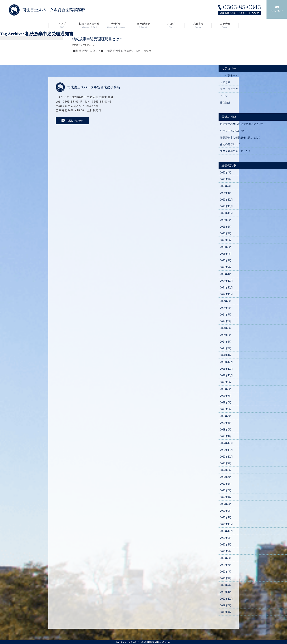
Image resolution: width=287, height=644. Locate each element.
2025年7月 (226, 233)
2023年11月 (226, 369)
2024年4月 (226, 335)
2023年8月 (226, 389)
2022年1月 (226, 517)
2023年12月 (226, 362)
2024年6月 (226, 321)
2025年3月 (226, 260)
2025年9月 (226, 220)
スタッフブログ (229, 89)
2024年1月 (226, 355)
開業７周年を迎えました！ (235, 151)
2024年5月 (226, 328)
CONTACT (277, 9)
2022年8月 (226, 470)
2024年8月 (226, 308)
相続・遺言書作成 (89, 25)
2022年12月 (226, 443)
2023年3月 (226, 423)
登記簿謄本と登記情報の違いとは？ (241, 137)
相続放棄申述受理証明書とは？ (97, 39)
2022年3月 (226, 504)
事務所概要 (144, 25)
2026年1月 (226, 193)
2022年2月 (226, 511)
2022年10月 (226, 456)
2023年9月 (226, 382)
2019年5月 (226, 605)
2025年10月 (226, 213)
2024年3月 (226, 341)
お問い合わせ (72, 121)
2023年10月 (226, 375)
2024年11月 (226, 287)
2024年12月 (226, 281)
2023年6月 (226, 402)
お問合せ (225, 25)
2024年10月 (226, 294)
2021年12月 (226, 524)
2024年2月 (226, 348)
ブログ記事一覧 (229, 75)
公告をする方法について (234, 131)
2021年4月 (226, 571)
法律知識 (225, 103)
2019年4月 (226, 612)
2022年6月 (226, 484)
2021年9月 (226, 538)
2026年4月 (226, 172)
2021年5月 (226, 565)
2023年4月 (226, 416)
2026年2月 (226, 186)
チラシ (224, 96)
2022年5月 (226, 490)
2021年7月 (226, 551)
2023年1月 (226, 436)
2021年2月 (226, 585)
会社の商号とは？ (230, 144)
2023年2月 (226, 429)
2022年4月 (226, 497)
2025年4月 (226, 254)
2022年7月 (226, 477)
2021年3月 (226, 578)
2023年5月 (226, 409)
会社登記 (116, 25)
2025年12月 (226, 199)
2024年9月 (226, 301)
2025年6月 (226, 240)
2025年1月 (226, 274)
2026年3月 (226, 179)
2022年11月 (226, 450)
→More (147, 51)
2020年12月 (226, 598)
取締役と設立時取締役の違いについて (242, 124)
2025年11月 (226, 206)
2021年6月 (226, 558)
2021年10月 (226, 531)
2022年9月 (226, 463)
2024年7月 (226, 314)
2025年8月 (226, 226)
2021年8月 (226, 544)
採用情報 (198, 25)
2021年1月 (226, 592)
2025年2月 (226, 267)
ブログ (171, 25)
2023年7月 (226, 396)
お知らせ (225, 82)
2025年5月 (226, 247)
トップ (62, 25)
